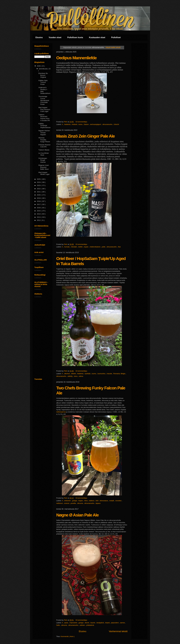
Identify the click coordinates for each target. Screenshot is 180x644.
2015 (39, 211)
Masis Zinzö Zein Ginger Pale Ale (85, 136)
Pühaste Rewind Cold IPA (44, 146)
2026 (39, 66)
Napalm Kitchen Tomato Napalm (44, 133)
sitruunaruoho (108, 124)
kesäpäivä (100, 623)
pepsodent (115, 623)
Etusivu (39, 37)
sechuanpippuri (96, 124)
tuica (76, 376)
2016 (39, 208)
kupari (86, 247)
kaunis (93, 623)
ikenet (87, 623)
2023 (39, 185)
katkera (92, 501)
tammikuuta (43, 69)
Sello (58, 625)
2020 (39, 195)
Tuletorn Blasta (44, 150)
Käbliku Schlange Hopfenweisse (44, 126)
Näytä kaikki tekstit (113, 47)
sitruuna (80, 503)
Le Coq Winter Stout (44, 154)
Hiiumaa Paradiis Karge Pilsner (44, 140)
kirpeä (108, 623)
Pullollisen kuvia (75, 37)
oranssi (67, 503)
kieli (97, 501)
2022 (39, 189)
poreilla (73, 503)
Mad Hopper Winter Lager (44, 173)
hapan (81, 501)
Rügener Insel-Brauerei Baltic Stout (44, 167)
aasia (66, 623)
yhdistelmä (90, 625)
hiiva (86, 501)
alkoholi (67, 374)
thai (119, 247)
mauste (109, 374)
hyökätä (88, 374)
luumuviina (102, 374)
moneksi (119, 501)
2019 (39, 198)
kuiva (81, 124)
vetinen (82, 625)
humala (67, 247)
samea (123, 623)
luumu (94, 374)
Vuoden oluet (55, 37)
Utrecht (116, 124)
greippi (75, 501)
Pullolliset (116, 37)
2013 (39, 217)
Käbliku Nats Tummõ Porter (43, 82)
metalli (112, 501)
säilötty (70, 376)
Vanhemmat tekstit (118, 631)
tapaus (98, 503)
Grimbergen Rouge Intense (43, 160)
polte (104, 247)
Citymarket (74, 623)
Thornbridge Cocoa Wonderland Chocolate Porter (44, 100)
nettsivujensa (61, 412)
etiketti (74, 374)
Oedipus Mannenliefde (76, 58)
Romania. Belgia (120, 374)
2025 (39, 179)
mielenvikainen (95, 247)
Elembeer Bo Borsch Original (43, 75)
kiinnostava (104, 501)
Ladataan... (38, 49)
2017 (39, 204)
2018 (39, 201)
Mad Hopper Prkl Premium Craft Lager (44, 109)
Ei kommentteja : (82, 122)
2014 (39, 214)
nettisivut (60, 503)
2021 (39, 192)
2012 (39, 220)
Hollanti (75, 124)
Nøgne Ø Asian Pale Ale (77, 515)
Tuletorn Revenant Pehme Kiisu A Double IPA (44, 118)
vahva (81, 376)
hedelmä (68, 124)
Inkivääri (74, 247)
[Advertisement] (42, 338)
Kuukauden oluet (97, 37)
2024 (39, 182)
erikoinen (68, 501)
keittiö (81, 247)
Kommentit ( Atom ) (68, 636)
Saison (86, 124)
